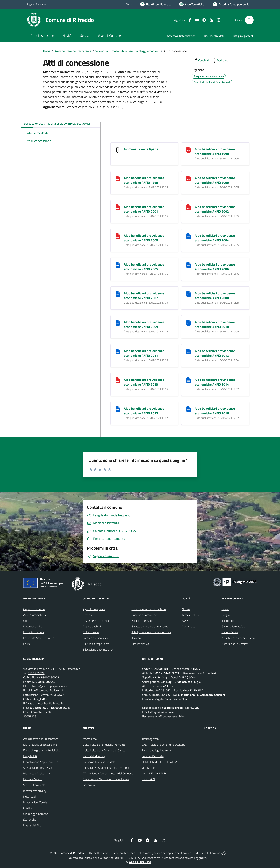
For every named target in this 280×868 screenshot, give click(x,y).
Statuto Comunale (34, 785)
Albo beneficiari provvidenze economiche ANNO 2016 (215, 411)
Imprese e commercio (144, 615)
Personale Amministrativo (39, 638)
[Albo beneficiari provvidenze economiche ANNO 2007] (118, 294)
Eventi (225, 609)
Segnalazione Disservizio (38, 768)
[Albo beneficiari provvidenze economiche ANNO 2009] (118, 322)
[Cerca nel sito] (249, 20)
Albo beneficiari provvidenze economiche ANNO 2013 (144, 382)
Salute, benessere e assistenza (150, 626)
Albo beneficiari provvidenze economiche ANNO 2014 (215, 382)
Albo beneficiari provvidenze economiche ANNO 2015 (144, 411)
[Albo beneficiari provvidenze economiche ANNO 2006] (189, 265)
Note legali (30, 796)
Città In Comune (210, 853)
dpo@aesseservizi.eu (163, 712)
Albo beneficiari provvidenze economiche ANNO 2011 (144, 353)
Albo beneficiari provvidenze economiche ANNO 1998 (215, 151)
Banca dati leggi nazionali (157, 750)
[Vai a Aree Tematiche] (192, 4)
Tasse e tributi (190, 615)
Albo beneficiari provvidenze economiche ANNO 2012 (215, 353)
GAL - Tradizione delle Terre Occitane (163, 745)
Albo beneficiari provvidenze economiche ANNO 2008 (215, 296)
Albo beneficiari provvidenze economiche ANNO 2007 (144, 296)
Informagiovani (150, 739)
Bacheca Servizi (33, 779)
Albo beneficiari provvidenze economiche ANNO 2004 (215, 238)
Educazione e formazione (98, 649)
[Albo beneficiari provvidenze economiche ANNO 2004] (189, 236)
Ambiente (89, 615)
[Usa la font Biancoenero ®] (155, 4)
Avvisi (185, 621)
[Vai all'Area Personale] (231, 4)
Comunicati (189, 626)
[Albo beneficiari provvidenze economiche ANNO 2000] (189, 178)
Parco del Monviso (94, 756)
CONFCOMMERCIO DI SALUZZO (161, 762)
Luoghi (226, 615)
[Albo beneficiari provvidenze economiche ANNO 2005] (118, 265)
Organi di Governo (34, 609)
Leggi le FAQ (31, 756)
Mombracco (90, 739)
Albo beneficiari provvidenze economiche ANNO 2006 (215, 267)
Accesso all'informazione (181, 36)
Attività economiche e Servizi (239, 638)
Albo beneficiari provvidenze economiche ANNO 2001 (144, 209)
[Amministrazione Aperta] (118, 149)
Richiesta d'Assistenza (37, 773)
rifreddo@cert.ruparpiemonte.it (49, 686)
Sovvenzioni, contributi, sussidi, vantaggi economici (127, 51)
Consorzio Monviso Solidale (99, 762)
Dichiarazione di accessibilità (40, 745)
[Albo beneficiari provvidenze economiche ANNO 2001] (118, 207)
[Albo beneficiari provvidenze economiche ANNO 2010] (189, 322)
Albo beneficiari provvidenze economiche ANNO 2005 (144, 267)
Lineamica (89, 785)
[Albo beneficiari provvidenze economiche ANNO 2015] (118, 409)
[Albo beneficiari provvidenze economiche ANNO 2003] (118, 236)
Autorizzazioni (91, 632)
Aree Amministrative (36, 615)
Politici (27, 644)
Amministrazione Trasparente (73, 51)
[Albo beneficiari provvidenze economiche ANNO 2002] (189, 207)
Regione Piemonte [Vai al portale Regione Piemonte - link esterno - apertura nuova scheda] (36, 4)
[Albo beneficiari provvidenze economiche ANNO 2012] (189, 351)
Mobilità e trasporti (143, 621)
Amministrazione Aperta (141, 149)
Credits (27, 808)
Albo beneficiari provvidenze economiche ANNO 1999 (144, 180)
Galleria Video (230, 632)
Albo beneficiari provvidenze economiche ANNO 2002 (215, 209)
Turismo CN (148, 779)
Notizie (186, 609)
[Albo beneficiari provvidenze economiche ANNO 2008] (189, 294)
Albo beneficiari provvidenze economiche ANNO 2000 (215, 180)
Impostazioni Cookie (35, 802)
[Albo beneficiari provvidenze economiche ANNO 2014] (189, 380)
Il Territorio (228, 621)
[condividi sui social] (201, 60)
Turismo (136, 638)
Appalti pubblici (92, 626)
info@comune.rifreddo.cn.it (47, 690)
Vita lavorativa (140, 644)
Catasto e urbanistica (95, 638)
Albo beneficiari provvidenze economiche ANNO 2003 (144, 238)
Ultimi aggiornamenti (36, 814)
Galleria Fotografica (233, 626)
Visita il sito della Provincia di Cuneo (104, 750)
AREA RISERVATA (138, 862)
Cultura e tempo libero (96, 644)
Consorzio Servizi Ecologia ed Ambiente (106, 768)
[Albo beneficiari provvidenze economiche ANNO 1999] (118, 178)
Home (47, 51)
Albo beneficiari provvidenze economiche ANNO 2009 (144, 324)
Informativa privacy (35, 791)
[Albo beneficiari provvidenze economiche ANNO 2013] (118, 380)
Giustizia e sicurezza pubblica (149, 609)
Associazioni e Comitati (235, 644)
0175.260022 (36, 673)
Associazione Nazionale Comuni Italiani (106, 779)
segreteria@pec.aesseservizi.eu (166, 716)
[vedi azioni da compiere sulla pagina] (221, 60)
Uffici (26, 621)
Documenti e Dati (34, 626)
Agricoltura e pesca (94, 609)
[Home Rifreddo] (60, 20)
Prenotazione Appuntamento (41, 762)
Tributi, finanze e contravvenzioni (151, 632)
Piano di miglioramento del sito (42, 750)
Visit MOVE (148, 768)
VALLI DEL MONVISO (154, 773)
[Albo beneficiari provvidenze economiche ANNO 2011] (118, 351)
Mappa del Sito (32, 825)
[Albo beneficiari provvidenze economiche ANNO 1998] (189, 149)
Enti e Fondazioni (34, 632)
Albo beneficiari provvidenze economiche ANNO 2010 (215, 324)
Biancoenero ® (154, 858)
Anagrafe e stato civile (96, 621)
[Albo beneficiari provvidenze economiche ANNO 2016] (189, 409)
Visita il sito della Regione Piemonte (104, 745)
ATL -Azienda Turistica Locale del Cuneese (108, 773)
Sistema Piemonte (153, 756)
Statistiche (30, 820)
